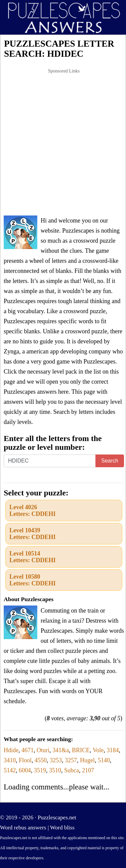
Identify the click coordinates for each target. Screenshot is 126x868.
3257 (71, 760)
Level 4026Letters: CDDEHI (32, 511)
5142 (10, 770)
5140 (104, 760)
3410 (10, 760)
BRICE (81, 750)
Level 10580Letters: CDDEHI (32, 580)
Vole (98, 750)
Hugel (87, 760)
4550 (41, 760)
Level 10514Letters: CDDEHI (32, 557)
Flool (25, 760)
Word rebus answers (23, 828)
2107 (88, 770)
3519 (40, 770)
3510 (55, 770)
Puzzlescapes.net (57, 817)
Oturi (43, 750)
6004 (25, 770)
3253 (56, 760)
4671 (28, 750)
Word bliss (62, 828)
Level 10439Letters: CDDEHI (32, 534)
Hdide (11, 750)
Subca (72, 770)
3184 (113, 750)
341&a (61, 750)
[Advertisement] (63, 142)
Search (110, 461)
